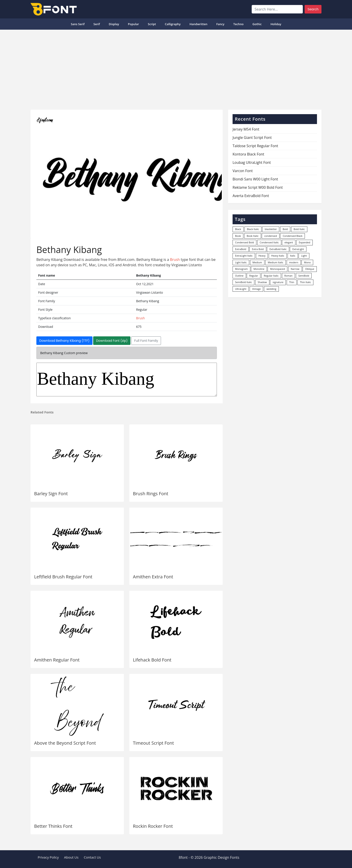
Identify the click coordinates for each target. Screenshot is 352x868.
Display (114, 24)
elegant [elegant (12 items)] (289, 242)
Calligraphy (173, 24)
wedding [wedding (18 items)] (271, 289)
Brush (175, 260)
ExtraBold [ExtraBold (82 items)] (241, 249)
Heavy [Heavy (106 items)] (262, 256)
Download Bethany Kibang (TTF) (64, 341)
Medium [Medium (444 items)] (257, 262)
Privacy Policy (48, 857)
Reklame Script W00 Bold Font (258, 187)
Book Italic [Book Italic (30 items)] (253, 236)
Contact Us (92, 857)
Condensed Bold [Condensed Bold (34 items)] (244, 242)
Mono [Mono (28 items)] (307, 262)
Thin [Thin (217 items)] (292, 282)
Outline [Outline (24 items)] (239, 276)
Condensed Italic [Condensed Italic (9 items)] (269, 242)
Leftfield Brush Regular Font (63, 577)
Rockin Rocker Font (153, 826)
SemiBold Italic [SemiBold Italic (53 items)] (243, 282)
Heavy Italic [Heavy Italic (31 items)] (278, 256)
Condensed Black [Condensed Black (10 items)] (293, 236)
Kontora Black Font (248, 154)
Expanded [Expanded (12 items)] (305, 242)
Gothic (257, 24)
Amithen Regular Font (57, 660)
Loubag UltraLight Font (252, 162)
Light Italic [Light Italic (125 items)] (241, 262)
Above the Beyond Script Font (65, 743)
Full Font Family (146, 341)
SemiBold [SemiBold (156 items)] (304, 276)
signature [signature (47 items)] (278, 282)
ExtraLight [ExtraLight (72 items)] (298, 249)
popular (133, 24)
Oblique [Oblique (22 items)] (310, 269)
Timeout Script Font (153, 743)
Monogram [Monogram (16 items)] (241, 269)
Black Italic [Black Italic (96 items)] (253, 229)
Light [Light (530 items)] (304, 256)
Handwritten (198, 24)
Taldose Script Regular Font (255, 146)
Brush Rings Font (151, 494)
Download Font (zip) (112, 341)
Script (152, 24)
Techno (238, 24)
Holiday (276, 24)
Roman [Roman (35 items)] (288, 276)
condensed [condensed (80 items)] (271, 236)
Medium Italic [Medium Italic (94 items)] (276, 262)
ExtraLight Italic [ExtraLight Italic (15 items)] (244, 256)
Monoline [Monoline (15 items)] (259, 269)
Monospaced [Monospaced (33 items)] (277, 269)
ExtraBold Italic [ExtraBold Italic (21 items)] (278, 249)
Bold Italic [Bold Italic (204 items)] (299, 229)
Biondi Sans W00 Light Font (255, 179)
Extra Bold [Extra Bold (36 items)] (258, 249)
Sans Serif (78, 24)
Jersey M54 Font (246, 129)
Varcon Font (243, 171)
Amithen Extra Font (153, 577)
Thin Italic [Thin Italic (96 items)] (305, 282)
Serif (97, 24)
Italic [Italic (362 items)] (293, 256)
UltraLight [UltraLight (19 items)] (241, 289)
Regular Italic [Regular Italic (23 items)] (271, 276)
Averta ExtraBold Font (251, 196)
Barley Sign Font (51, 494)
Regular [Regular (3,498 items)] (254, 276)
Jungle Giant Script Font (252, 138)
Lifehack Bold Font (152, 660)
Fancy (220, 24)
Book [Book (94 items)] (238, 236)
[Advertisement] (176, 68)
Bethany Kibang (127, 380)
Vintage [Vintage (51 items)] (256, 289)
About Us (71, 857)
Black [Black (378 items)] (238, 229)
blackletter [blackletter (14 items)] (271, 229)
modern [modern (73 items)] (294, 262)
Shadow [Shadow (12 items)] (262, 282)
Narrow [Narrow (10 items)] (295, 269)
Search (313, 9)
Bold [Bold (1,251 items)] (285, 229)
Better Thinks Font (53, 826)
